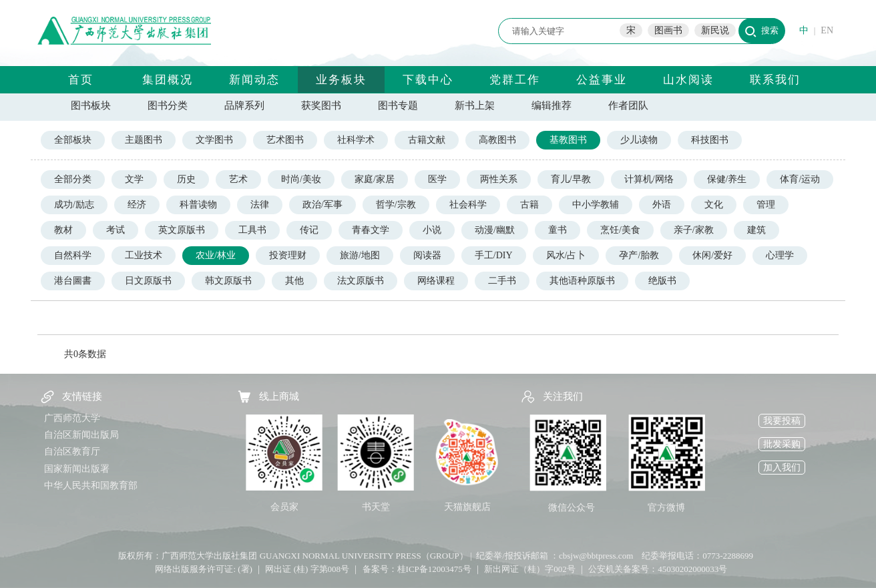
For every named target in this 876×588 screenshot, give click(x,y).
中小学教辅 (596, 205)
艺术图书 (285, 140)
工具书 (252, 230)
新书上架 (475, 105)
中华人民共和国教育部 (91, 486)
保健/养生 (727, 179)
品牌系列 (244, 105)
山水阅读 (688, 80)
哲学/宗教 (396, 205)
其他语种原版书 (582, 281)
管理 (766, 205)
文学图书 (214, 140)
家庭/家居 (375, 179)
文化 (714, 205)
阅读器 (427, 255)
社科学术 (356, 140)
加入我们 (782, 468)
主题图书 (144, 140)
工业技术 (144, 255)
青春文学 (371, 230)
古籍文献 (427, 140)
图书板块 (91, 105)
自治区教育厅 (72, 452)
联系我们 (775, 80)
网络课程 (436, 281)
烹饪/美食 (620, 230)
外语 (662, 205)
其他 (294, 281)
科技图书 (710, 140)
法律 (260, 205)
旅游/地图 (360, 255)
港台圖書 (73, 281)
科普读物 (198, 205)
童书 (558, 230)
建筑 (756, 230)
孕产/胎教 (639, 255)
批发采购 (782, 444)
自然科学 (73, 255)
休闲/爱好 (712, 255)
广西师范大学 (72, 418)
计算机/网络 (649, 179)
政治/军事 (322, 205)
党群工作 (515, 80)
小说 (432, 230)
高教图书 (497, 140)
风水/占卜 (566, 255)
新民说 (715, 30)
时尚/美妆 (301, 179)
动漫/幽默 (495, 230)
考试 (116, 230)
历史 (186, 179)
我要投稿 (782, 421)
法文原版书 (361, 281)
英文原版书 (182, 230)
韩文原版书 (228, 281)
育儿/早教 (571, 179)
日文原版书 (148, 281)
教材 (63, 230)
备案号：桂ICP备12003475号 (417, 569)
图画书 (668, 30)
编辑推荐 (552, 105)
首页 (81, 80)
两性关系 (499, 179)
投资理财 (288, 255)
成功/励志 (74, 205)
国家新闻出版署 (77, 469)
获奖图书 (321, 105)
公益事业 (602, 80)
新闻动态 (254, 80)
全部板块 (73, 140)
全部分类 (73, 179)
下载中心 (428, 80)
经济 (137, 205)
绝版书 (662, 281)
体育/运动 (800, 179)
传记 (309, 230)
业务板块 (341, 80)
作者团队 (628, 105)
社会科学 (468, 205)
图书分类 (168, 105)
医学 (437, 179)
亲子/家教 (694, 230)
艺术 (238, 179)
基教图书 (568, 140)
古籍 (529, 205)
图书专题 (398, 105)
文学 (134, 179)
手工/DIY (494, 255)
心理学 (780, 255)
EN (827, 30)
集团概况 (168, 80)
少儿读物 (639, 140)
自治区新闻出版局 (81, 435)
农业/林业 (216, 255)
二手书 (502, 281)
